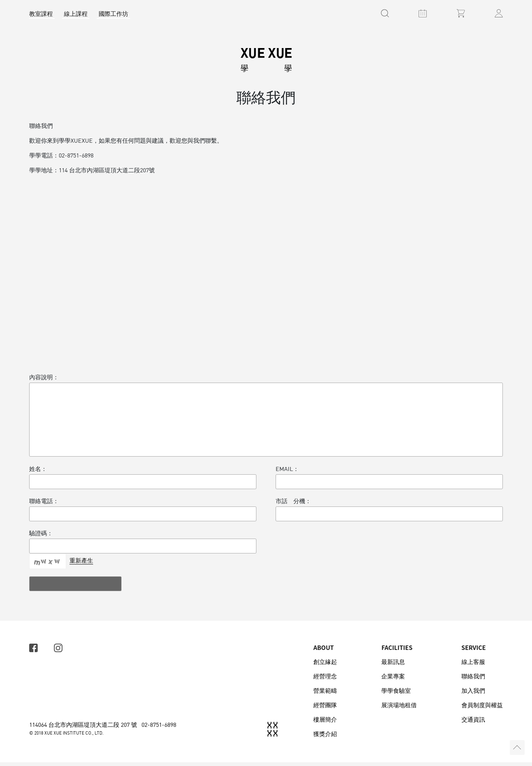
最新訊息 (393, 665)
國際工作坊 (113, 14)
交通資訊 (473, 723)
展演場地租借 (399, 709)
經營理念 (325, 680)
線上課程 (76, 14)
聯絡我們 (473, 680)
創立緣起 (325, 665)
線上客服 (473, 665)
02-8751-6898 (159, 728)
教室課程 (41, 14)
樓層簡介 (325, 723)
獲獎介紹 (325, 738)
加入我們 (473, 694)
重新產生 (81, 564)
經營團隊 (325, 709)
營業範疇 (325, 694)
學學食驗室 (396, 694)
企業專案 (393, 680)
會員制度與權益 (482, 709)
